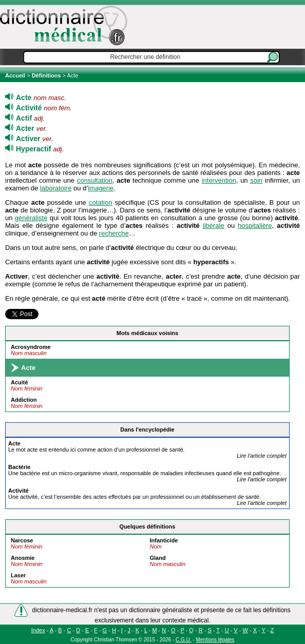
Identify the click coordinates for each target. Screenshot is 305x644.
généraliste (31, 218)
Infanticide (164, 540)
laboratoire (56, 188)
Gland (157, 558)
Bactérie (19, 467)
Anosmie (23, 558)
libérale (214, 226)
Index (38, 630)
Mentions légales (215, 640)
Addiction (24, 400)
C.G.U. (184, 640)
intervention (219, 180)
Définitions (46, 75)
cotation (101, 202)
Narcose (22, 540)
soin (256, 180)
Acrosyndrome (31, 347)
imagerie (101, 188)
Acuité (20, 382)
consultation (95, 180)
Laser (18, 575)
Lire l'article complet (262, 456)
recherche (114, 233)
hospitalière (255, 226)
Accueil (16, 75)
